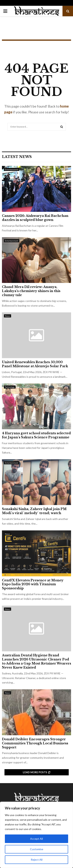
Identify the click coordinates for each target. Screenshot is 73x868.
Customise (37, 849)
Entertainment (12, 169)
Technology (10, 387)
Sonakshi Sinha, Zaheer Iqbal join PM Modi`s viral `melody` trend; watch (34, 511)
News (7, 316)
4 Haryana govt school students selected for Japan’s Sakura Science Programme (36, 435)
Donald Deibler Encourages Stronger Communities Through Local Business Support (35, 743)
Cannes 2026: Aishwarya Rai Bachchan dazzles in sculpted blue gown (35, 218)
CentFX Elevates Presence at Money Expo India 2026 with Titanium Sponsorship (33, 584)
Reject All (37, 860)
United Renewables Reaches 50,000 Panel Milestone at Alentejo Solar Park (35, 364)
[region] (36, 835)
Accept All (36, 839)
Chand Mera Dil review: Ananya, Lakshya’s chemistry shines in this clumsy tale (31, 291)
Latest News (17, 157)
